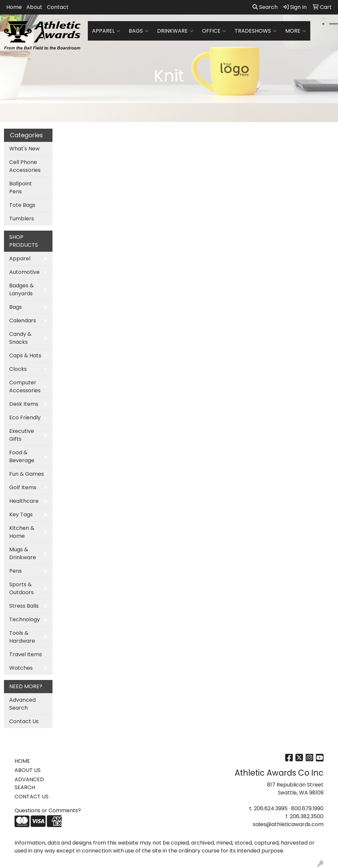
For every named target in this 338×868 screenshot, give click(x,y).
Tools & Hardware (22, 637)
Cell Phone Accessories (25, 166)
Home (14, 7)
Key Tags (21, 514)
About (34, 7)
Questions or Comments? (48, 810)
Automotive (24, 272)
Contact (58, 7)
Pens (16, 571)
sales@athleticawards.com (288, 824)
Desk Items (24, 404)
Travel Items (26, 654)
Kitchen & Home (22, 532)
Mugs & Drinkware (23, 553)
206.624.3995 (271, 808)
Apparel (106, 31)
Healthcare (24, 501)
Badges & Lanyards (21, 289)
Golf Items (23, 487)
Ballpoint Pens (21, 188)
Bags (139, 31)
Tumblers (22, 219)
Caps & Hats (25, 355)
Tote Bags (22, 205)
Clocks (18, 369)
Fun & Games (27, 474)
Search (265, 7)
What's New (24, 149)
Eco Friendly (25, 418)
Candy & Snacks (20, 338)
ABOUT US (28, 770)
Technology (25, 619)
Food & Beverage (22, 456)
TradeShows (256, 31)
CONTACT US (32, 797)
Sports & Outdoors (21, 588)
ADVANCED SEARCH (29, 783)
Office (214, 31)
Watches (21, 668)
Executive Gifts (22, 435)
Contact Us (24, 721)
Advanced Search (22, 704)
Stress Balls (24, 606)
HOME (22, 761)
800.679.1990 (307, 808)
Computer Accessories (25, 386)
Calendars (23, 321)
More (296, 31)
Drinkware (175, 31)
